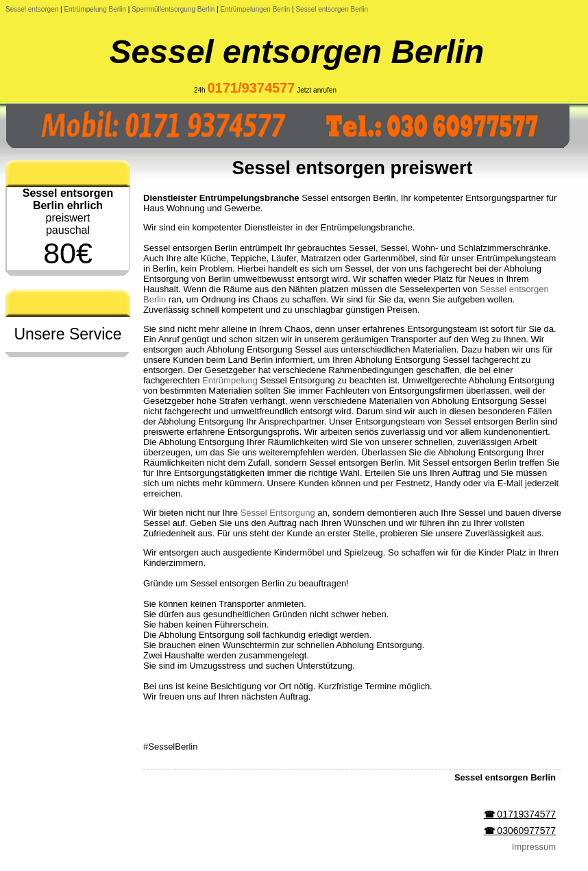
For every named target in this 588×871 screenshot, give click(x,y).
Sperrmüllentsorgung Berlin (173, 9)
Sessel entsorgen (32, 9)
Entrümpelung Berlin (95, 9)
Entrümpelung (230, 380)
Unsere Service (68, 334)
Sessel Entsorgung (278, 513)
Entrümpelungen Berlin (256, 9)
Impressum (534, 847)
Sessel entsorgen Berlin (332, 9)
